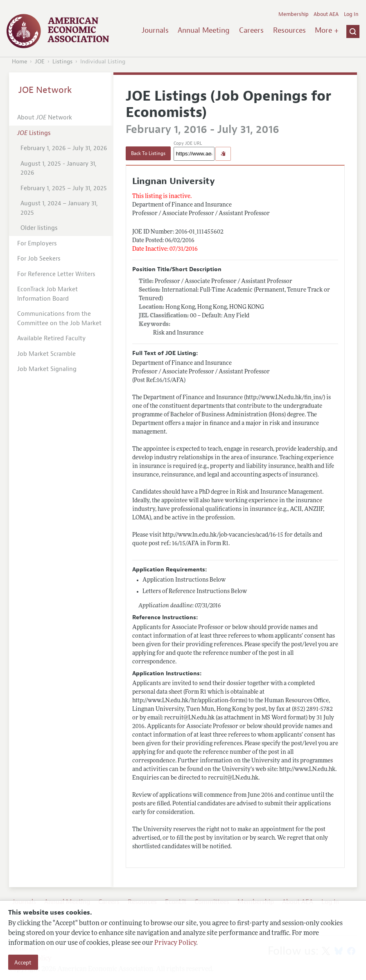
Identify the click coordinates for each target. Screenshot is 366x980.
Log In (351, 14)
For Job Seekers (39, 259)
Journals (155, 30)
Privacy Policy (175, 943)
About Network (45, 118)
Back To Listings (148, 153)
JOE (40, 62)
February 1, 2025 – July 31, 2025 (64, 188)
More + (327, 30)
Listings (62, 62)
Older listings (39, 228)
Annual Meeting (204, 30)
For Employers (37, 244)
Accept (23, 962)
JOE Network (45, 90)
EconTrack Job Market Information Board (47, 294)
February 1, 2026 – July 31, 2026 (64, 148)
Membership (294, 14)
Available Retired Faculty (51, 338)
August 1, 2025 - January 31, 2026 (59, 169)
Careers (251, 30)
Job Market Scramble (46, 354)
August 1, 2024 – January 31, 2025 (59, 208)
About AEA (326, 14)
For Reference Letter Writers (56, 274)
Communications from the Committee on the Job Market (59, 319)
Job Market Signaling (47, 369)
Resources (289, 30)
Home (19, 62)
